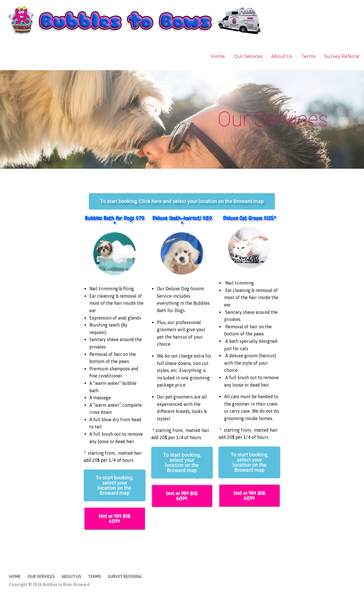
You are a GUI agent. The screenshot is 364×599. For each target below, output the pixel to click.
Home (218, 56)
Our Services (248, 56)
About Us (282, 56)
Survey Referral (342, 56)
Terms (308, 56)
